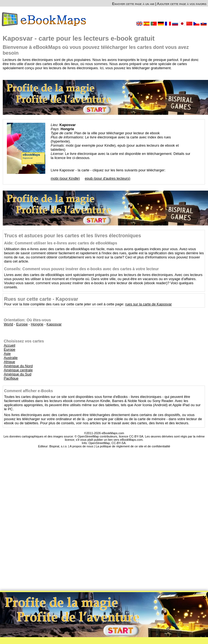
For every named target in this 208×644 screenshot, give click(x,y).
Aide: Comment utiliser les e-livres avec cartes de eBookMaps (61, 243)
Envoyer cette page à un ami (133, 4)
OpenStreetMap (99, 443)
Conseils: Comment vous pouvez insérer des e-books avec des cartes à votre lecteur (81, 269)
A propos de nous (81, 446)
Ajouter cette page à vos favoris (182, 4)
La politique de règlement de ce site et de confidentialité (133, 446)
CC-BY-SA (119, 443)
